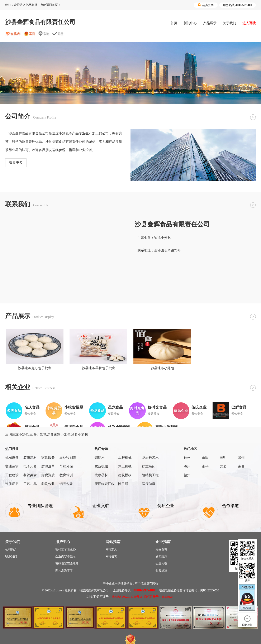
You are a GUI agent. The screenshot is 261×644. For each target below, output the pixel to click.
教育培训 (66, 475)
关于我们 (229, 23)
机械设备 (12, 458)
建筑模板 (125, 475)
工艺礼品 (30, 484)
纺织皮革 (48, 466)
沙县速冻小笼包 (162, 368)
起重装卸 (149, 466)
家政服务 (48, 458)
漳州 (187, 466)
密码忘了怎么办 (66, 549)
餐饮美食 (30, 475)
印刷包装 (48, 484)
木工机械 (125, 466)
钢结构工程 (150, 475)
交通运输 (12, 466)
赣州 (187, 475)
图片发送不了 (64, 571)
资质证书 (12, 484)
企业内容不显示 (66, 556)
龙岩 (223, 466)
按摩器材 (101, 475)
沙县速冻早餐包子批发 (99, 368)
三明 (223, 458)
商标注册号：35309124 (159, 597)
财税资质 (48, 475)
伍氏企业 (199, 407)
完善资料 (161, 549)
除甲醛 (123, 484)
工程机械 (125, 458)
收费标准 (161, 571)
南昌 (241, 466)
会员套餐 (206, 5)
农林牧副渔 (68, 458)
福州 (187, 458)
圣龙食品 (115, 407)
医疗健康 (149, 484)
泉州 (241, 458)
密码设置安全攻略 (67, 564)
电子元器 (30, 466)
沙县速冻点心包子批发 (35, 368)
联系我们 (11, 556)
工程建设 (12, 475)
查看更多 (16, 163)
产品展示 (210, 23)
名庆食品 (32, 407)
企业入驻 (161, 564)
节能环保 (66, 466)
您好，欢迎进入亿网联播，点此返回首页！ (33, 5)
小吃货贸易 (74, 407)
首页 (174, 23)
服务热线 (238, 5)
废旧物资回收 (105, 484)
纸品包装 (66, 484)
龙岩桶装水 (150, 458)
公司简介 (11, 549)
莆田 (205, 458)
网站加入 (111, 549)
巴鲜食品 (239, 407)
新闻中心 (190, 23)
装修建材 (30, 458)
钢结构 (100, 458)
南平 (205, 466)
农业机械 (101, 466)
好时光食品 (157, 407)
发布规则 (161, 556)
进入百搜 (249, 23)
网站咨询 (111, 556)
